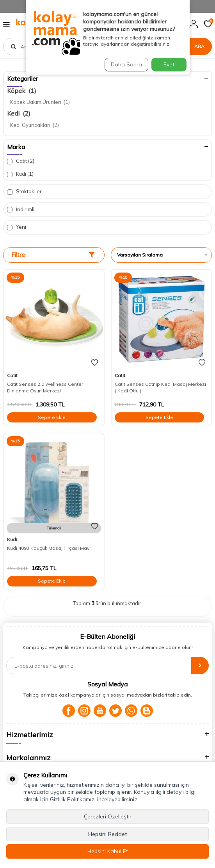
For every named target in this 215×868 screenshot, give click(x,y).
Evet (169, 64)
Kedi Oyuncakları (35, 125)
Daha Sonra (126, 64)
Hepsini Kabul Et (108, 851)
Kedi (19, 113)
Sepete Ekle (52, 417)
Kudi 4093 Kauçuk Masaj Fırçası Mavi (49, 548)
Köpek (22, 91)
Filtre (53, 255)
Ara (199, 46)
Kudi (20, 174)
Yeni (17, 227)
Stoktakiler (24, 192)
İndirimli (21, 209)
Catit (21, 161)
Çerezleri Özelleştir (108, 816)
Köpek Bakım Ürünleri (40, 102)
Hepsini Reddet (107, 834)
